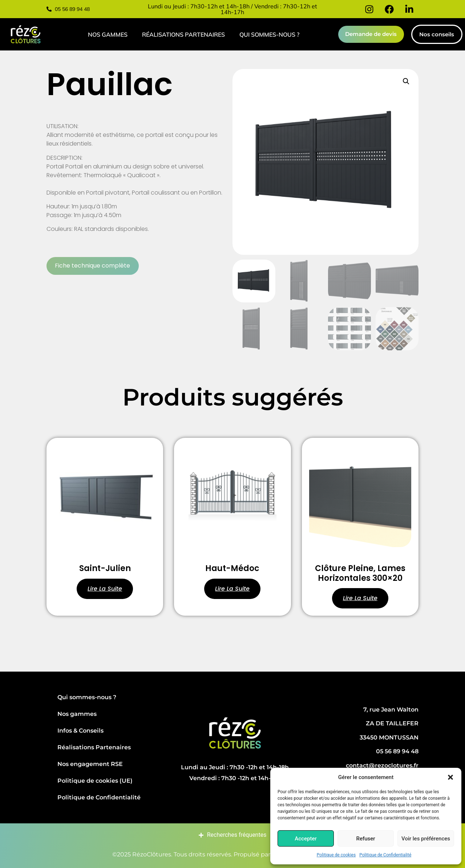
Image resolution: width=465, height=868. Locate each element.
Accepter (306, 839)
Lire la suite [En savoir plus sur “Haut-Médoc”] (232, 589)
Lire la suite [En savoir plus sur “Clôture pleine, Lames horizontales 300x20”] (360, 598)
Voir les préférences (426, 839)
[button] (450, 777)
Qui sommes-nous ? (269, 34)
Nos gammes (107, 34)
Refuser (365, 839)
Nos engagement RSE (90, 764)
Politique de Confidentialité (385, 855)
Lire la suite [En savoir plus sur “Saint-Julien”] (105, 589)
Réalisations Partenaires (183, 34)
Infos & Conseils (80, 731)
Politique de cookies (336, 855)
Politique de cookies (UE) (95, 781)
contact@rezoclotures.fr (382, 765)
